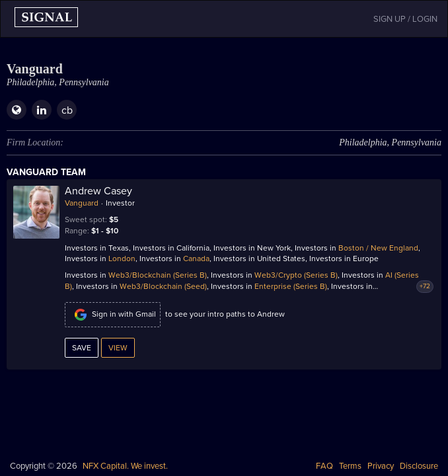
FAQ (324, 466)
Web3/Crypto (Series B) (296, 275)
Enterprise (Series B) (291, 286)
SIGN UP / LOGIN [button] (405, 19)
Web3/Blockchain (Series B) (158, 275)
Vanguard (82, 203)
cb (67, 110)
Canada (196, 258)
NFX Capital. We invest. (125, 466)
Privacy (381, 466)
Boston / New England (378, 248)
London (122, 258)
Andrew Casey (98, 191)
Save (82, 348)
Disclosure (419, 466)
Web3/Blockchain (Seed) (163, 286)
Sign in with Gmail (113, 315)
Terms (350, 466)
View (118, 348)
